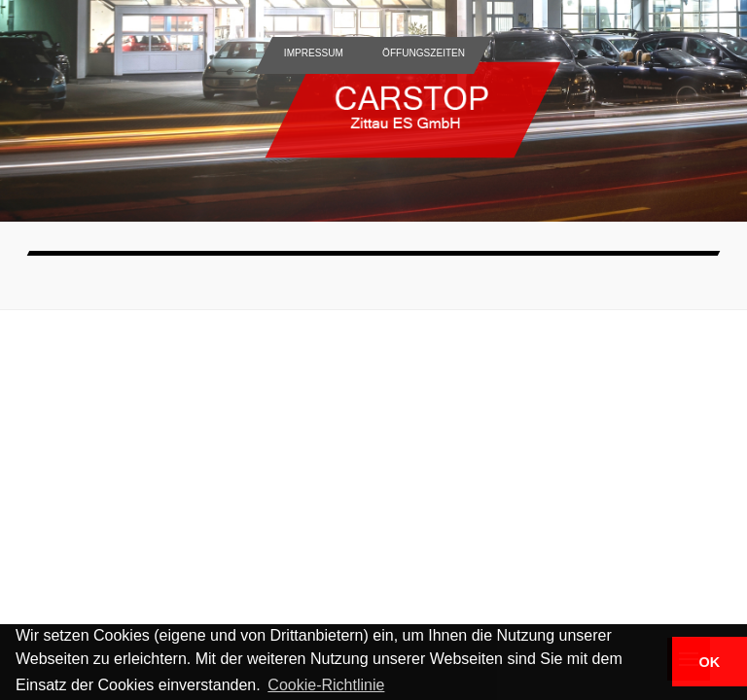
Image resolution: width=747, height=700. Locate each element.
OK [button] (710, 662)
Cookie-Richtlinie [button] (326, 685)
